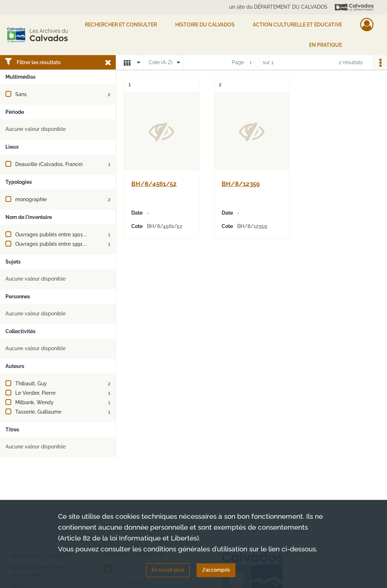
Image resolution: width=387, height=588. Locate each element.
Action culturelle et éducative (297, 25)
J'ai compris (216, 570)
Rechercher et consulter (121, 25)
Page (238, 62)
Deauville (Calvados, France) (49, 164)
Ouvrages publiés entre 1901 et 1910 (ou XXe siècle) (76, 235)
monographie (31, 199)
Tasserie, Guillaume (38, 412)
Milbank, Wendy (34, 402)
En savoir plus (168, 570)
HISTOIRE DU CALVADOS (205, 25)
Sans (21, 94)
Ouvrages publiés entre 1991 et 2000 (59, 244)
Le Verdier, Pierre (35, 393)
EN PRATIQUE (326, 45)
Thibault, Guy (31, 384)
